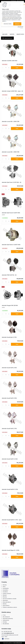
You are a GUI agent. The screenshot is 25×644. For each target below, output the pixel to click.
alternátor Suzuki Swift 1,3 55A (9, 368)
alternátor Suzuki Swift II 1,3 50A (10, 459)
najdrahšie (12, 34)
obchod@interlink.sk (9, 633)
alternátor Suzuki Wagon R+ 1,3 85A (11, 550)
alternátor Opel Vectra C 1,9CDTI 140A (11, 245)
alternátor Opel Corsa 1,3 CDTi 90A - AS (12, 182)
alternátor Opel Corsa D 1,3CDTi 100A (11, 213)
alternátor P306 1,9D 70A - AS (9, 275)
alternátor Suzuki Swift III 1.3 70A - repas (12, 520)
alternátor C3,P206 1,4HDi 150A (10, 61)
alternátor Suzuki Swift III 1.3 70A (10, 489)
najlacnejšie (5, 34)
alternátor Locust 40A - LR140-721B (11, 122)
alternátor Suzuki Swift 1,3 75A (9, 429)
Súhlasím (17, 24)
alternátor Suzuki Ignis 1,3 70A (9, 337)
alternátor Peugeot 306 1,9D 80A (10, 305)
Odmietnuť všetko (8, 24)
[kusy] (6, 68)
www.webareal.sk (17, 643)
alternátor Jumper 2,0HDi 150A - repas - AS (12, 91)
